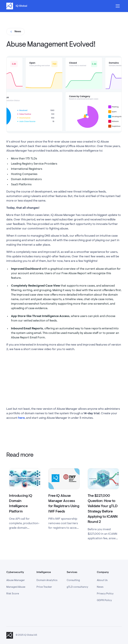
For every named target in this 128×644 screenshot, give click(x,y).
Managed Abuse (16, 587)
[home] (17, 6)
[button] (118, 6)
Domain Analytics (47, 580)
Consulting (73, 580)
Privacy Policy (105, 594)
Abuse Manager (16, 580)
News (100, 587)
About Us (102, 580)
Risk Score (13, 594)
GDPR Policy (104, 600)
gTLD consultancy (77, 587)
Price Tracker (44, 587)
